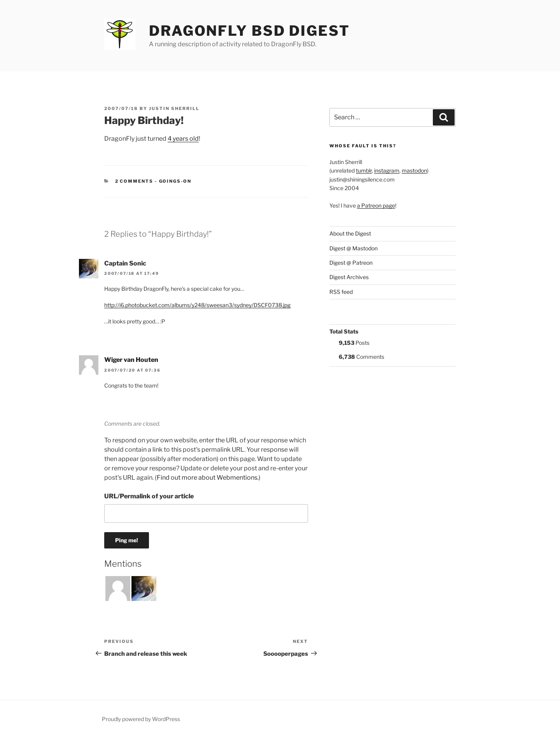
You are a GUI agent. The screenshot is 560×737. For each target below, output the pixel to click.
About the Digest (350, 233)
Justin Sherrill (174, 108)
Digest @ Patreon (351, 263)
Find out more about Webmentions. (208, 478)
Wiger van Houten (131, 360)
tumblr (364, 170)
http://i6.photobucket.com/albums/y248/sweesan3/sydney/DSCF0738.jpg (197, 305)
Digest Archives (349, 277)
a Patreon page (376, 205)
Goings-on (175, 181)
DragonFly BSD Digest (249, 31)
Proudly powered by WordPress (141, 719)
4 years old (183, 139)
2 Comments (134, 181)
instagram (387, 170)
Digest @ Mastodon (353, 248)
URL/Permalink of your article (149, 496)
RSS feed (341, 292)
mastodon (414, 170)
